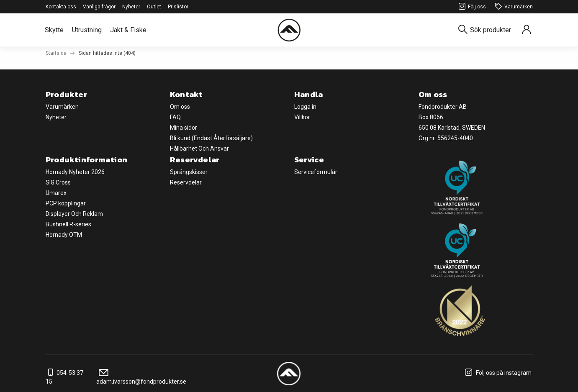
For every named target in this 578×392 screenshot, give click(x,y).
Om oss (180, 107)
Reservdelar (186, 182)
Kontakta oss (61, 7)
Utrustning (87, 30)
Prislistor (178, 7)
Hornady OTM (64, 235)
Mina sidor (184, 128)
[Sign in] (527, 30)
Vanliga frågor (99, 7)
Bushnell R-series (68, 224)
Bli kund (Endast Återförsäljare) (211, 138)
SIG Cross (58, 182)
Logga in (305, 107)
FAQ (175, 117)
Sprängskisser (189, 172)
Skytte (54, 30)
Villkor (302, 117)
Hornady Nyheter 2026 (75, 172)
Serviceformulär (316, 172)
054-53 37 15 (64, 377)
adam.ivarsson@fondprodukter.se (141, 377)
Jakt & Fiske (128, 30)
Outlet (154, 7)
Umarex (56, 193)
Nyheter (131, 7)
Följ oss (471, 7)
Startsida (56, 53)
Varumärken (513, 7)
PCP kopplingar (66, 203)
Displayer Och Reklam (74, 214)
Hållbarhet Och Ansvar (199, 149)
